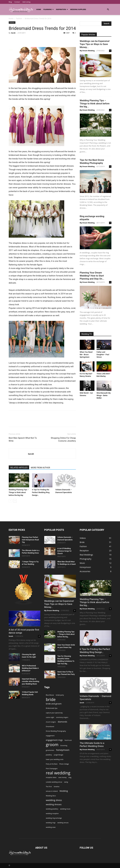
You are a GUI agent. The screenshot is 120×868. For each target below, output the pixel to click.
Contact (17, 2)
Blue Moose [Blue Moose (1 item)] (50, 695)
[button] (108, 10)
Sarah (13, 33)
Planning (49, 9)
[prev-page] (10, 501)
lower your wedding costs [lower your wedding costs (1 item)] (55, 759)
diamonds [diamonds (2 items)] (62, 722)
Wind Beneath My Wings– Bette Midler (104, 395)
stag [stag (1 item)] (70, 777)
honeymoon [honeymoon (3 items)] (63, 750)
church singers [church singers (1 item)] (51, 722)
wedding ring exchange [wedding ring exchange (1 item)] (54, 818)
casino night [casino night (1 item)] (50, 717)
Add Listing (26, 2)
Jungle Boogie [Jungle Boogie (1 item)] (58, 755)
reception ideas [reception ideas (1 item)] (51, 777)
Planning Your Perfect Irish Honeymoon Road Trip (30, 540)
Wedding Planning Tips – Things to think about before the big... (95, 103)
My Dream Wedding (87, 51)
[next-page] (15, 501)
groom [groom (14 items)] (52, 745)
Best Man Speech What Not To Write (23, 439)
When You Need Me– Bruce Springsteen (86, 355)
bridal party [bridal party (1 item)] (60, 695)
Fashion (19, 19)
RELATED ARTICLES (19, 468)
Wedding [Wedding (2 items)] (64, 791)
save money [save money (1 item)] (62, 777)
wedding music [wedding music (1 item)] (65, 809)
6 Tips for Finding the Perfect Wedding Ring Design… (41, 492)
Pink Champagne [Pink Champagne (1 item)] (52, 769)
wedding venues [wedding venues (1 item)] (63, 823)
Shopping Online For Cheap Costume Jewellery (63, 439)
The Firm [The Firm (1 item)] (49, 787)
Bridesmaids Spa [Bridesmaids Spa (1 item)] (52, 708)
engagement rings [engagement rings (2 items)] (54, 740)
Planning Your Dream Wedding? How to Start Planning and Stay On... (92, 276)
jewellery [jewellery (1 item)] (49, 755)
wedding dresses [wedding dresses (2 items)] (54, 804)
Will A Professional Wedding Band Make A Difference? (30, 668)
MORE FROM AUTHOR (40, 468)
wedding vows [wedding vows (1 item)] (51, 827)
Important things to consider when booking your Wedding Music (31, 681)
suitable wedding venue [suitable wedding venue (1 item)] (54, 782)
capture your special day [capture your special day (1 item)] (54, 713)
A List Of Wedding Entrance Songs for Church (65, 551)
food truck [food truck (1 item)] (68, 740)
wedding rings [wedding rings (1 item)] (51, 823)
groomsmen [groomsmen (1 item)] (50, 750)
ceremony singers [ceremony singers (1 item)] (62, 717)
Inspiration (62, 9)
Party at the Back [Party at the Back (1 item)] (52, 764)
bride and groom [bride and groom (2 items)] (54, 704)
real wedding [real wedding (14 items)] (58, 773)
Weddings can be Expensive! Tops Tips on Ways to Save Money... (95, 44)
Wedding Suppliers (78, 9)
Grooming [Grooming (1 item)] (64, 746)
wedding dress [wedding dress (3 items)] (54, 800)
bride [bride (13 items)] (51, 699)
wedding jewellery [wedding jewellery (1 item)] (52, 809)
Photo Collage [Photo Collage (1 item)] (64, 764)
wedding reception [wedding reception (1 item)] (52, 813)
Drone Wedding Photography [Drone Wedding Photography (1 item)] (56, 731)
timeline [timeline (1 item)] (57, 787)
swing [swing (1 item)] (66, 782)
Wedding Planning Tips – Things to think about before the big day (19, 492)
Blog (10, 2)
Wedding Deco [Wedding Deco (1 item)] (51, 796)
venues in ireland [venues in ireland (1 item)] (52, 791)
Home (39, 9)
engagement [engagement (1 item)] (50, 736)
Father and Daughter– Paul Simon (103, 355)
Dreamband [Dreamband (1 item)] (50, 727)
